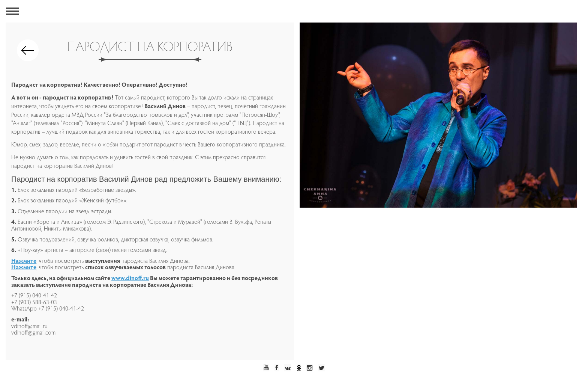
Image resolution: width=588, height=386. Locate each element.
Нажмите (24, 261)
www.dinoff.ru (130, 279)
